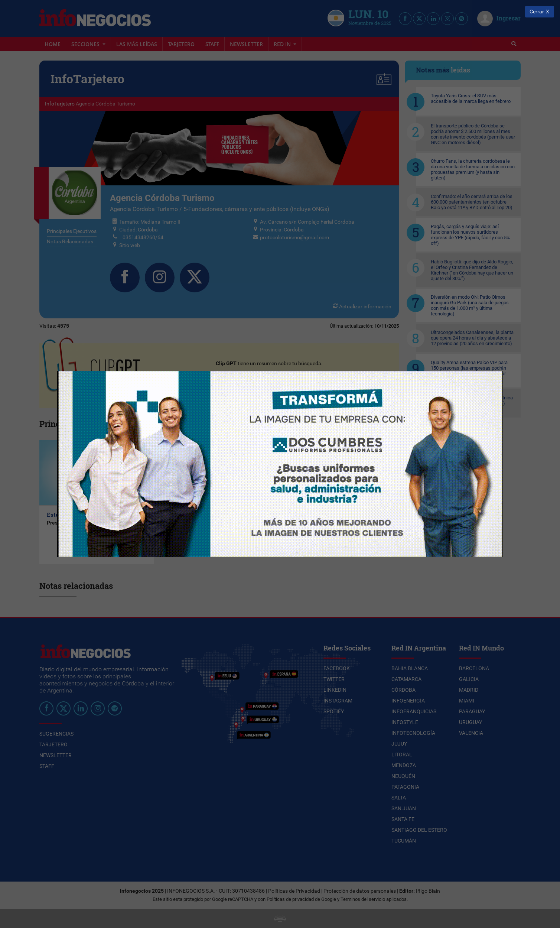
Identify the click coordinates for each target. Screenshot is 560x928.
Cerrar (537, 12)
